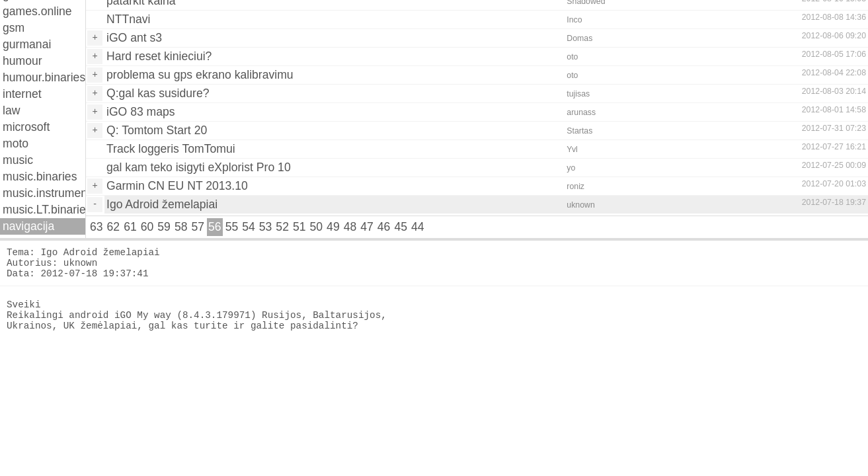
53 (266, 227)
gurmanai (27, 44)
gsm (14, 28)
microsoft (26, 127)
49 (333, 227)
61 (130, 227)
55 (232, 227)
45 (401, 227)
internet (22, 94)
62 (114, 227)
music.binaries (40, 177)
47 (367, 227)
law (11, 110)
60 (147, 227)
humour (22, 61)
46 (384, 227)
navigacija (28, 226)
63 (97, 227)
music (18, 160)
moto (16, 143)
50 (317, 227)
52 (282, 227)
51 (299, 227)
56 (215, 227)
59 (164, 227)
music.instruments (44, 193)
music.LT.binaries (44, 210)
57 (198, 227)
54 (249, 227)
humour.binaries (44, 77)
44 (418, 227)
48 (350, 227)
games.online (37, 11)
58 (181, 227)
